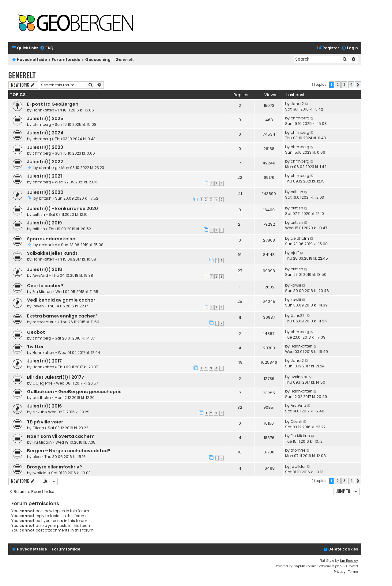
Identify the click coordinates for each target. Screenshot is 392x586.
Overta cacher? (45, 286)
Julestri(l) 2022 (45, 162)
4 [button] (351, 85)
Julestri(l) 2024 (45, 133)
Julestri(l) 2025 (45, 118)
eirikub (38, 412)
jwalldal (40, 473)
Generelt (22, 75)
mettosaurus (45, 322)
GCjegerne (42, 383)
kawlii (296, 285)
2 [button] (338, 85)
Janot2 (297, 104)
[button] (358, 85)
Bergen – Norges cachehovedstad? (69, 451)
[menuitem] (47, 48)
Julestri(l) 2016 (44, 406)
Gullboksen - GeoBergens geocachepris (74, 392)
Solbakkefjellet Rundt (52, 253)
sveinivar (299, 377)
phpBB (299, 566)
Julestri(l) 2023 (45, 147)
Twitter (35, 347)
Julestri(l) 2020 (45, 192)
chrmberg (42, 124)
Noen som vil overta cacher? (61, 436)
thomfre (298, 450)
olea (37, 457)
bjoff (295, 253)
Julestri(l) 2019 (44, 223)
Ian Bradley (349, 561)
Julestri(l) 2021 (44, 176)
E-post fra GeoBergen (53, 104)
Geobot (36, 332)
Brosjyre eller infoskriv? (55, 467)
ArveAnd (40, 275)
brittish (45, 198)
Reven (38, 306)
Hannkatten (43, 110)
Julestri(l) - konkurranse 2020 (62, 208)
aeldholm (48, 245)
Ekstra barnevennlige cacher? (62, 316)
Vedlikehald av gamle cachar (61, 300)
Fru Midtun (42, 292)
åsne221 (298, 316)
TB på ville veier (45, 422)
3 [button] (344, 85)
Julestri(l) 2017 (44, 361)
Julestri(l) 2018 (45, 269)
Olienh (38, 428)
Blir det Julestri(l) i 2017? (56, 377)
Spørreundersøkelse (51, 239)
